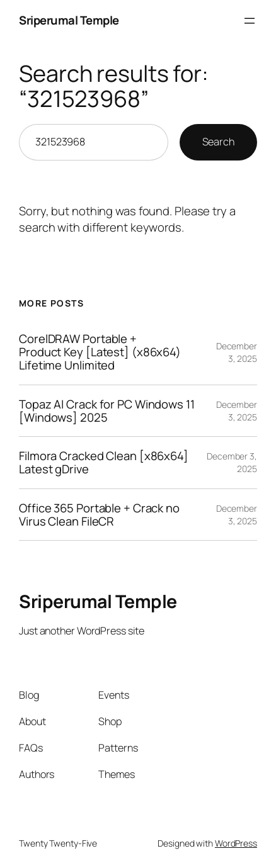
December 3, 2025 (237, 352)
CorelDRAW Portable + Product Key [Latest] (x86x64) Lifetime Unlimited (100, 352)
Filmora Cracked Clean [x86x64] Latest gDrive (104, 463)
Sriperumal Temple (69, 20)
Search (218, 142)
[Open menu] (250, 21)
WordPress (236, 843)
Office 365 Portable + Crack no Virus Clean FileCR (99, 515)
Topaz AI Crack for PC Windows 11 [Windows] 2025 (107, 411)
